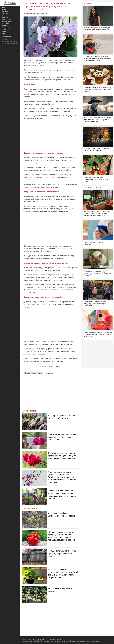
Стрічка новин (50, 373)
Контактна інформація (9, 41)
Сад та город (38, 10)
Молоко (50, 366)
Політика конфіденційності (11, 43)
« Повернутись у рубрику (33, 373)
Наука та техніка (7, 21)
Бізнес (4, 9)
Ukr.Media (40, 65)
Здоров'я (5, 13)
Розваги (5, 25)
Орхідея (57, 366)
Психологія (6, 23)
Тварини (5, 31)
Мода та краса (7, 19)
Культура (5, 17)
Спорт (4, 29)
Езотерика (5, 11)
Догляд (43, 366)
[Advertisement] (50, 136)
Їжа (3, 15)
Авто (4, 7)
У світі (4, 33)
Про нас (5, 39)
